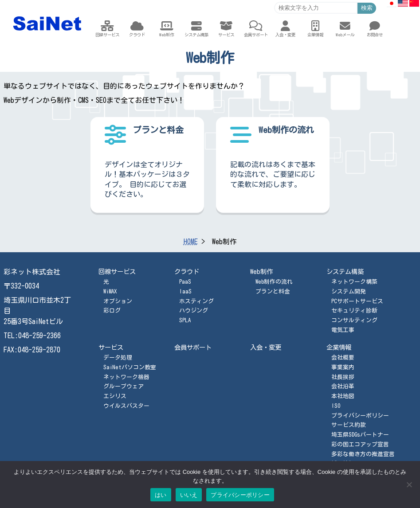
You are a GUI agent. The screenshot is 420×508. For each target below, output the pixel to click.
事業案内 (343, 367)
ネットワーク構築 (354, 282)
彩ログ (112, 311)
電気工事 (343, 330)
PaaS (185, 282)
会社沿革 (343, 386)
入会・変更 (266, 347)
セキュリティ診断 (354, 311)
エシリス (115, 396)
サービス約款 (349, 425)
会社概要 (343, 358)
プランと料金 (273, 291)
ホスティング (196, 301)
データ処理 (118, 358)
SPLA (185, 320)
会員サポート (193, 347)
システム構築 (345, 272)
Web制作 (261, 272)
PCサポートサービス (357, 301)
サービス (111, 347)
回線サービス (117, 272)
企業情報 (339, 347)
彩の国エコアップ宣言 (360, 444)
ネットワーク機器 (126, 377)
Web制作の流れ (274, 282)
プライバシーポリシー (360, 416)
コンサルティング (354, 320)
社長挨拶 (343, 377)
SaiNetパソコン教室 (130, 367)
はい (161, 495)
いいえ (189, 495)
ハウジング (194, 311)
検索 (367, 8)
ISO (336, 406)
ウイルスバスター (126, 406)
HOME (191, 242)
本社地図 (343, 396)
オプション (118, 301)
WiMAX (110, 291)
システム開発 (349, 291)
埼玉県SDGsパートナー (360, 435)
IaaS (185, 291)
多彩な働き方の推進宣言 (363, 454)
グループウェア (124, 386)
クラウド (187, 272)
